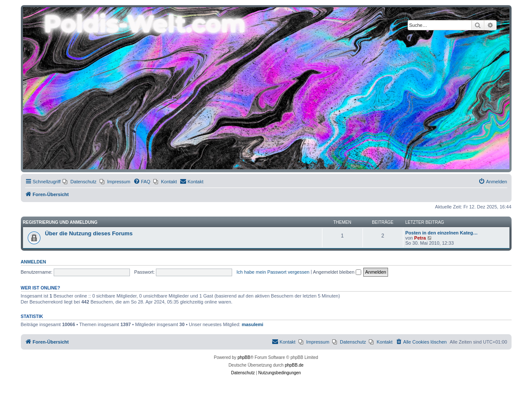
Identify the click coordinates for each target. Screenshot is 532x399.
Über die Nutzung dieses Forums (89, 233)
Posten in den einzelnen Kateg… (442, 233)
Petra (420, 238)
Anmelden (34, 262)
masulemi (252, 324)
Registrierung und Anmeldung (60, 222)
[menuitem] (79, 182)
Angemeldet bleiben (337, 272)
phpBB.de (294, 365)
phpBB (244, 357)
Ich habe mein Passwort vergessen (273, 272)
